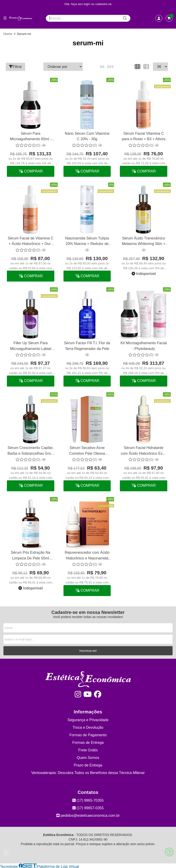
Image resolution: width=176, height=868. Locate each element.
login (87, 4)
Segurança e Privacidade (88, 719)
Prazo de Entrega (88, 765)
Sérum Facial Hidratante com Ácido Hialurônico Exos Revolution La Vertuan (143, 451)
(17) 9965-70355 (88, 800)
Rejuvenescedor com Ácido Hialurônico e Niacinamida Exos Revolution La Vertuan (87, 555)
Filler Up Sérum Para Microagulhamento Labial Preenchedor (31, 346)
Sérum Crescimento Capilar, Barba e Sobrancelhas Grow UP (30, 451)
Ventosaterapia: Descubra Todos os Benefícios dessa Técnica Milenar (88, 772)
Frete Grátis (88, 749)
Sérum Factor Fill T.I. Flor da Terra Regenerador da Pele (87, 345)
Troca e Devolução (88, 727)
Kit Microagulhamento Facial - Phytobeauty (143, 345)
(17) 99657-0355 (88, 807)
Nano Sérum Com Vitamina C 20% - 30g (87, 136)
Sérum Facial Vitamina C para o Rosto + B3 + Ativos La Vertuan (143, 137)
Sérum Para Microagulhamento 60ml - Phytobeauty (31, 137)
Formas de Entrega (88, 742)
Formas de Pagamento (88, 734)
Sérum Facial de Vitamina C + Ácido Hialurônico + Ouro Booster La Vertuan (31, 241)
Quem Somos (88, 757)
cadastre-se (103, 4)
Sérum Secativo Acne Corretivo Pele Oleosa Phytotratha (87, 451)
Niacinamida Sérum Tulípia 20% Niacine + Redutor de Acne (87, 241)
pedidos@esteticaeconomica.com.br (88, 815)
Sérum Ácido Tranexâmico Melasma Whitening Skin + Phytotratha (143, 241)
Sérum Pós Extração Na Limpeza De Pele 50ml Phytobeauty (30, 555)
